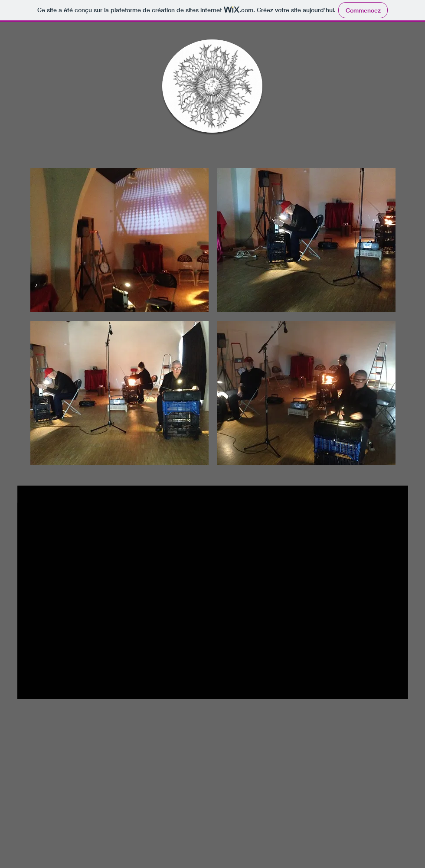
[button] (119, 240)
